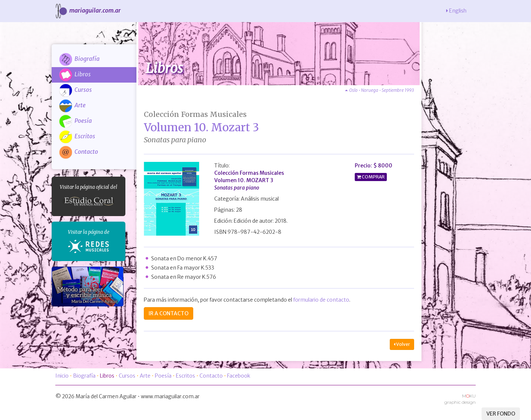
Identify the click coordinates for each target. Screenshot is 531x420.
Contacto (79, 152)
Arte (72, 105)
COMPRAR (373, 177)
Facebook (239, 376)
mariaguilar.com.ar (87, 10)
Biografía (79, 59)
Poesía (75, 121)
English (456, 11)
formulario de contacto (321, 300)
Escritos (77, 136)
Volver (402, 344)
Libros (75, 74)
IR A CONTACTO (169, 313)
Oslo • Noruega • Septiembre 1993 (380, 90)
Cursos (75, 90)
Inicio (62, 376)
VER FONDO (501, 414)
